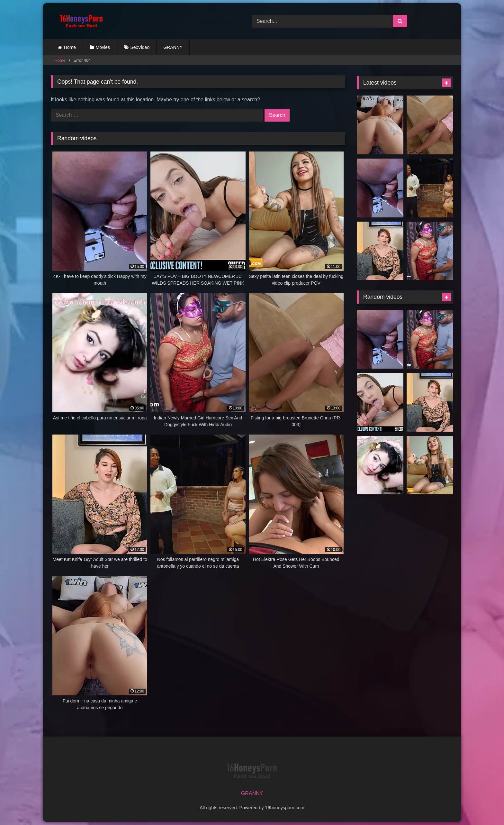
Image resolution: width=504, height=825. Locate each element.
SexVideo (140, 47)
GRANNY (173, 47)
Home (70, 47)
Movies (103, 47)
